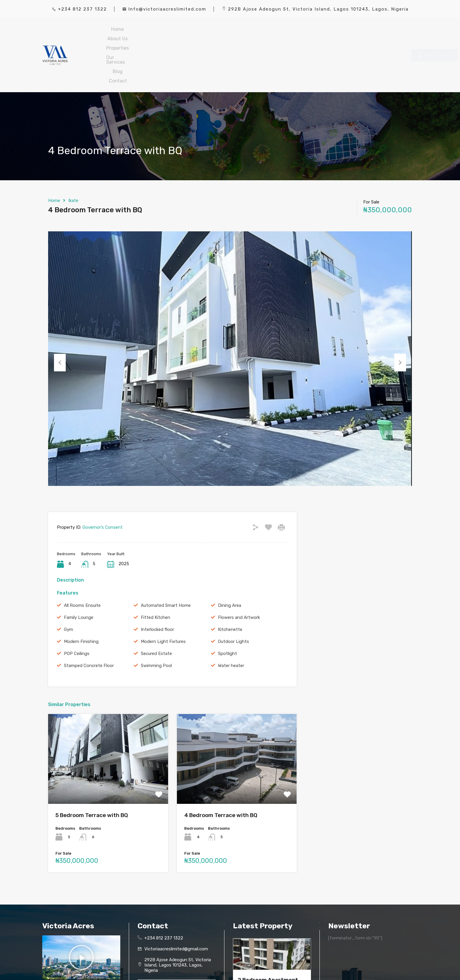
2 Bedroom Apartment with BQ (268, 942)
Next (400, 318)
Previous (60, 318)
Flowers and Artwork (239, 576)
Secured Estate (156, 612)
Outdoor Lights (234, 600)
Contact (303, 34)
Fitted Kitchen (155, 576)
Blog (275, 34)
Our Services (241, 34)
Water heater (231, 624)
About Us (166, 34)
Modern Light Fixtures (163, 600)
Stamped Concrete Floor (89, 624)
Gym (69, 588)
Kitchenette (230, 588)
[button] (81, 916)
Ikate (73, 159)
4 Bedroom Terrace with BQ (221, 773)
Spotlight (228, 612)
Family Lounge (79, 576)
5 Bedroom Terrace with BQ (92, 773)
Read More (247, 952)
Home (135, 34)
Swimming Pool (156, 624)
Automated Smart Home (166, 564)
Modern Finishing (81, 600)
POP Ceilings (77, 612)
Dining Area (230, 564)
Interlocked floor (157, 588)
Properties (202, 34)
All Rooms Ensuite (82, 564)
